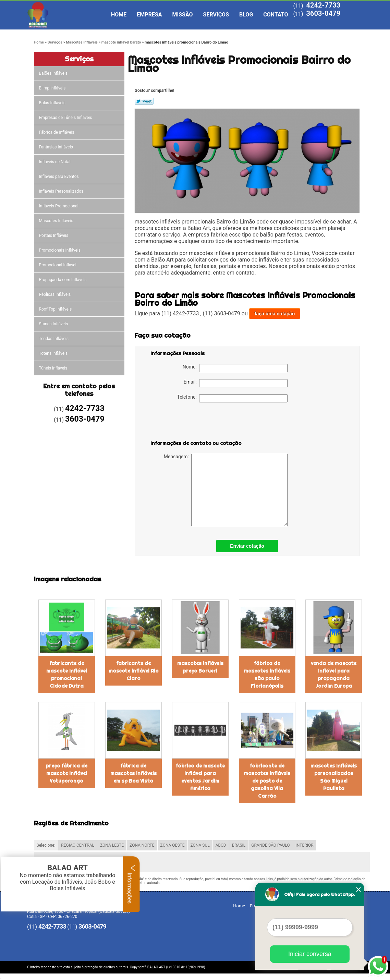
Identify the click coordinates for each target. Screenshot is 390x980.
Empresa (149, 15)
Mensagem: (226, 490)
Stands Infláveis (54, 324)
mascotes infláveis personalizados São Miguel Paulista (334, 777)
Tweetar (144, 101)
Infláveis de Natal (55, 162)
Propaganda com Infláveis (63, 280)
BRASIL (239, 845)
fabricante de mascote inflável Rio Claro (133, 671)
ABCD (221, 845)
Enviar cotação (247, 546)
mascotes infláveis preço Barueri (200, 667)
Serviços (216, 15)
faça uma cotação (275, 314)
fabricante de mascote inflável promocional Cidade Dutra (67, 675)
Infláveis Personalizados (62, 191)
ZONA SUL (200, 845)
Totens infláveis (54, 353)
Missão (183, 15)
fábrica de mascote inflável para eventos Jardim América (200, 777)
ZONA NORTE (142, 845)
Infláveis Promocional (59, 206)
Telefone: (232, 398)
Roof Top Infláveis (56, 309)
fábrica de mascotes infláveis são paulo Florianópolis (267, 675)
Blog (246, 15)
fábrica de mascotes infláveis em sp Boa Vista (133, 773)
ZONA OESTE (173, 845)
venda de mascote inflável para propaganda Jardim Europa (334, 675)
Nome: (235, 368)
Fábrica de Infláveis (57, 132)
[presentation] (194, 423)
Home (119, 15)
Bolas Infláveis (53, 103)
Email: (236, 383)
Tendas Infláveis (54, 339)
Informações (131, 884)
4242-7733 (323, 5)
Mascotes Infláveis (57, 221)
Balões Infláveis (54, 73)
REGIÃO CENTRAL (78, 845)
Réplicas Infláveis (56, 294)
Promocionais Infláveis (60, 250)
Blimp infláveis (53, 88)
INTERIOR (305, 845)
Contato (276, 15)
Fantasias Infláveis (57, 147)
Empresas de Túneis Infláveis (66, 118)
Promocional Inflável (58, 265)
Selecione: (46, 845)
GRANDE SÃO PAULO (270, 845)
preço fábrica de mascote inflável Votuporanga (67, 773)
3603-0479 (323, 13)
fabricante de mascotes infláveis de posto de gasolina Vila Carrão (267, 781)
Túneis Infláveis (54, 368)
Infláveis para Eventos (59, 177)
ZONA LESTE (112, 845)
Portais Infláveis (54, 235)
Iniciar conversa (310, 954)
